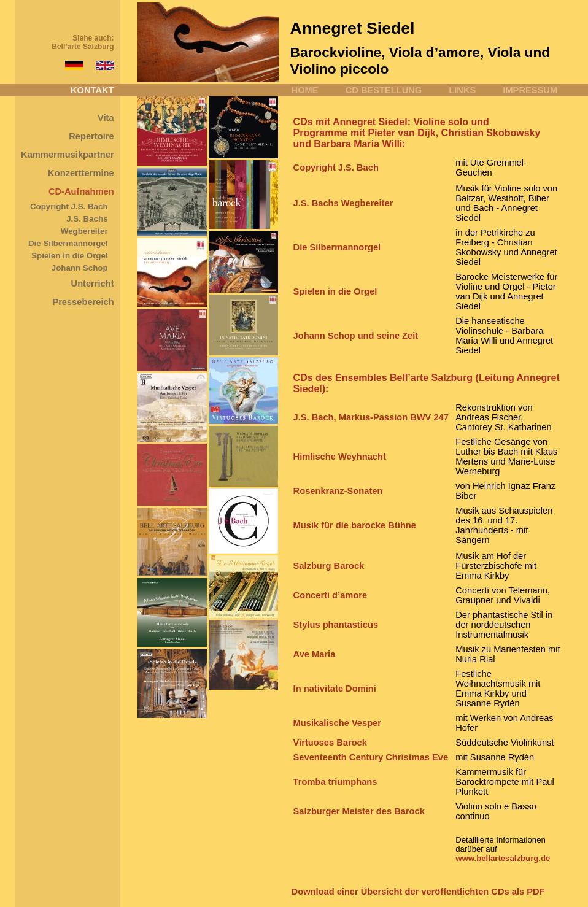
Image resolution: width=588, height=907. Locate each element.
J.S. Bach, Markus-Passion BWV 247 (371, 417)
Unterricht (93, 284)
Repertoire (91, 136)
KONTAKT (92, 90)
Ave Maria (315, 654)
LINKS (462, 90)
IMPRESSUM (530, 90)
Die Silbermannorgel (68, 243)
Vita (106, 118)
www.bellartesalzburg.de (503, 858)
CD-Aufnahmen (81, 191)
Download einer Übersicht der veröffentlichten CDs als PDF (418, 892)
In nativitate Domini (335, 689)
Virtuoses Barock (330, 743)
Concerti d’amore (331, 595)
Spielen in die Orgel (69, 256)
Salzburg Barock (329, 566)
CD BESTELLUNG (384, 90)
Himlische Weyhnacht (340, 457)
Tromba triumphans (335, 782)
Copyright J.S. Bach (69, 206)
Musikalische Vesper (337, 723)
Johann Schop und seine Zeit (356, 336)
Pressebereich (83, 302)
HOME (305, 90)
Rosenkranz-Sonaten (338, 491)
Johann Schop (80, 268)
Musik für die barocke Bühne (355, 525)
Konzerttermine (81, 173)
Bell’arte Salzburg (83, 47)
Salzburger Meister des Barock (359, 811)
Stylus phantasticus (336, 625)
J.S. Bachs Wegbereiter (343, 203)
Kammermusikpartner (68, 155)
